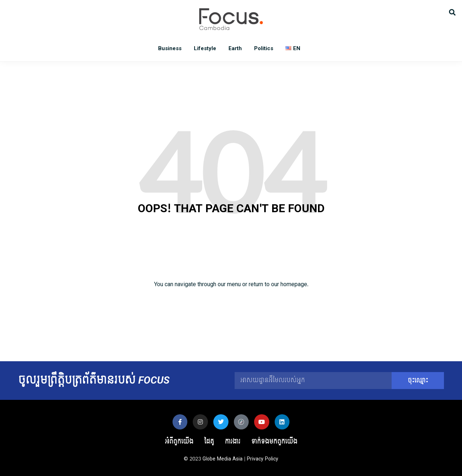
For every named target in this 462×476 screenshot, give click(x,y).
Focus (231, 19)
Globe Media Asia (223, 459)
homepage (294, 284)
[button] (452, 12)
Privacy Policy (263, 459)
